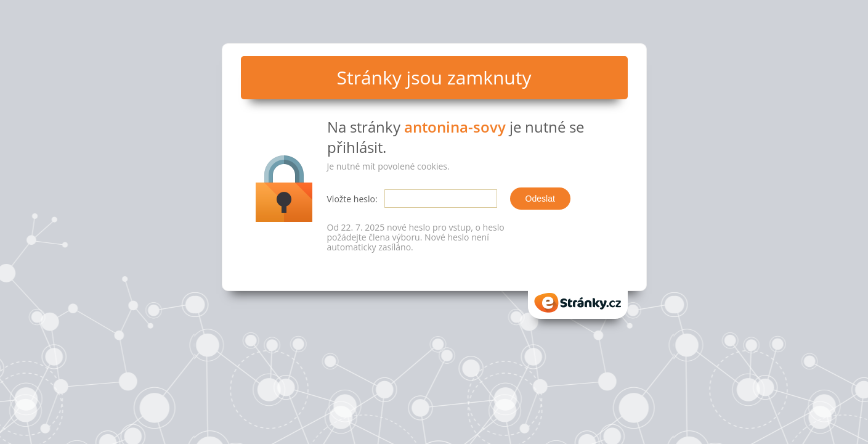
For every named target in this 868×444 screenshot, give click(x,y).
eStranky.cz (578, 303)
